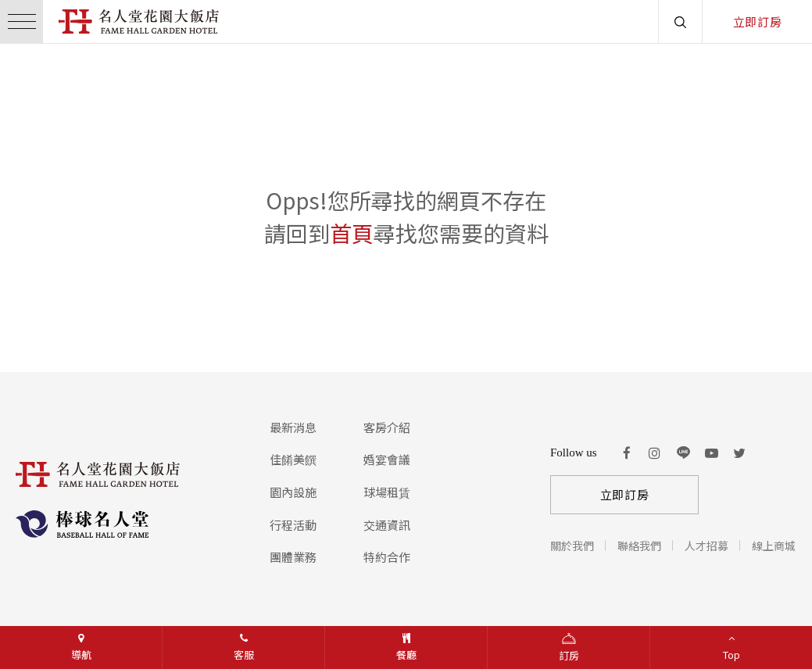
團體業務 (293, 557)
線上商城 (774, 546)
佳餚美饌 (293, 459)
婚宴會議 (387, 459)
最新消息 (293, 427)
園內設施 (293, 492)
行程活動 (293, 525)
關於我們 (572, 546)
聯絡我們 (639, 546)
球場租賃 (387, 492)
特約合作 (387, 557)
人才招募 (706, 546)
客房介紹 (387, 427)
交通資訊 (387, 525)
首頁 (352, 233)
